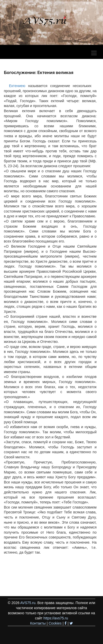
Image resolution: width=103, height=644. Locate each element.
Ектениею (17, 86)
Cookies (55, 623)
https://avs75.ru (56, 618)
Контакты (38, 623)
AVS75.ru (28, 603)
